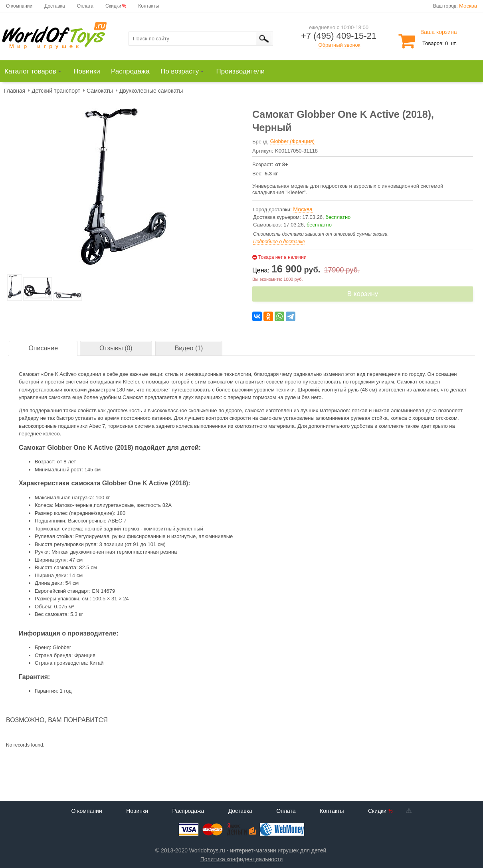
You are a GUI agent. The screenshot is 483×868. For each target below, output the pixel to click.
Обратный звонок (339, 45)
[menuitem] (37, 72)
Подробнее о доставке (279, 242)
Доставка (55, 6)
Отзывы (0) (116, 348)
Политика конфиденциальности (242, 859)
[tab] (43, 349)
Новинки (137, 811)
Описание (43, 348)
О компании (19, 6)
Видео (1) (189, 348)
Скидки (113, 6)
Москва (468, 6)
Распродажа (188, 811)
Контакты (148, 6)
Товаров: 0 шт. (439, 43)
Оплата (85, 6)
